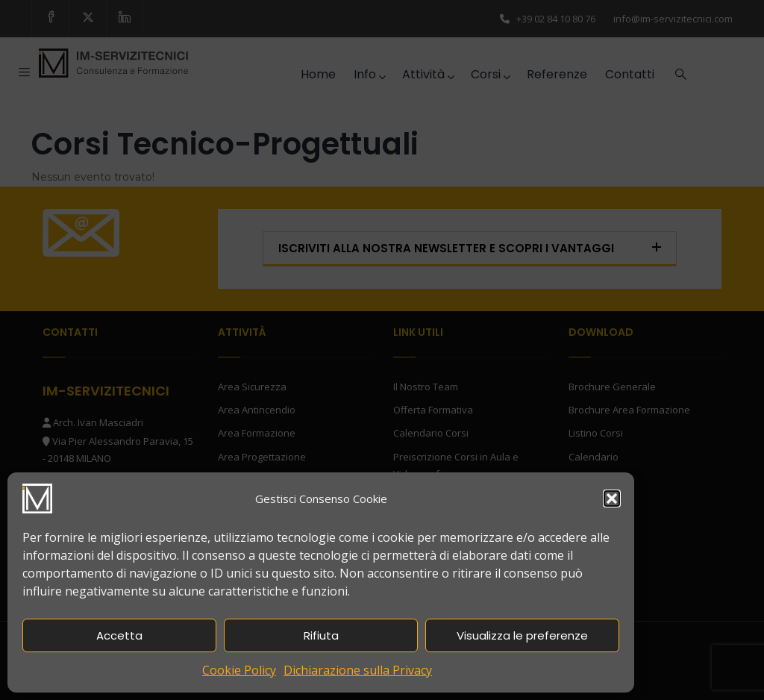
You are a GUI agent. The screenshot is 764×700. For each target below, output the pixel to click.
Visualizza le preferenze (522, 635)
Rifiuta (321, 635)
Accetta (119, 635)
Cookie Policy (239, 670)
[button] (612, 499)
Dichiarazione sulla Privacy (358, 670)
